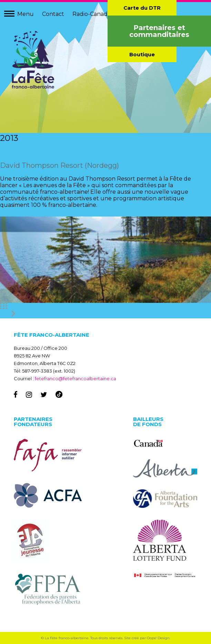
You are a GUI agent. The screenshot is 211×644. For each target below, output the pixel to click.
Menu (26, 14)
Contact (53, 14)
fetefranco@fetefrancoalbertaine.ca (76, 378)
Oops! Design (158, 638)
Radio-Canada (92, 14)
